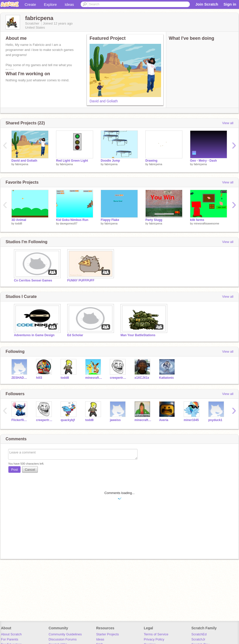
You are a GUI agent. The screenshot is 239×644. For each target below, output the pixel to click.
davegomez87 (69, 223)
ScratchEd (199, 634)
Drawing (151, 161)
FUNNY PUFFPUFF (81, 280)
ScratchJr (198, 639)
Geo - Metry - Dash (203, 161)
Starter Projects (108, 634)
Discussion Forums (63, 639)
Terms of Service (156, 634)
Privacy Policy (154, 639)
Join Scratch (207, 4)
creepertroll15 (118, 378)
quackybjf (68, 420)
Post (14, 470)
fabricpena (22, 164)
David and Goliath (104, 101)
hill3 (39, 378)
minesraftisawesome (207, 223)
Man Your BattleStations (138, 335)
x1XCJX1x (142, 378)
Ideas (69, 4)
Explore (50, 4)
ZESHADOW (20, 378)
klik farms (197, 220)
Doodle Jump (110, 161)
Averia (164, 420)
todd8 (19, 223)
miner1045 (191, 420)
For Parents (10, 639)
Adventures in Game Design (34, 335)
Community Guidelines (65, 634)
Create (30, 4)
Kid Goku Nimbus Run (72, 220)
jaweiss (115, 420)
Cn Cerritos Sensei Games (33, 280)
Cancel (30, 470)
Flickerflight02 (20, 420)
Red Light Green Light (72, 161)
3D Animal (19, 220)
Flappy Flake (110, 220)
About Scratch (11, 634)
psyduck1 (215, 420)
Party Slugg (154, 220)
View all (228, 123)
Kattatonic (167, 378)
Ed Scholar (75, 335)
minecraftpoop (143, 420)
